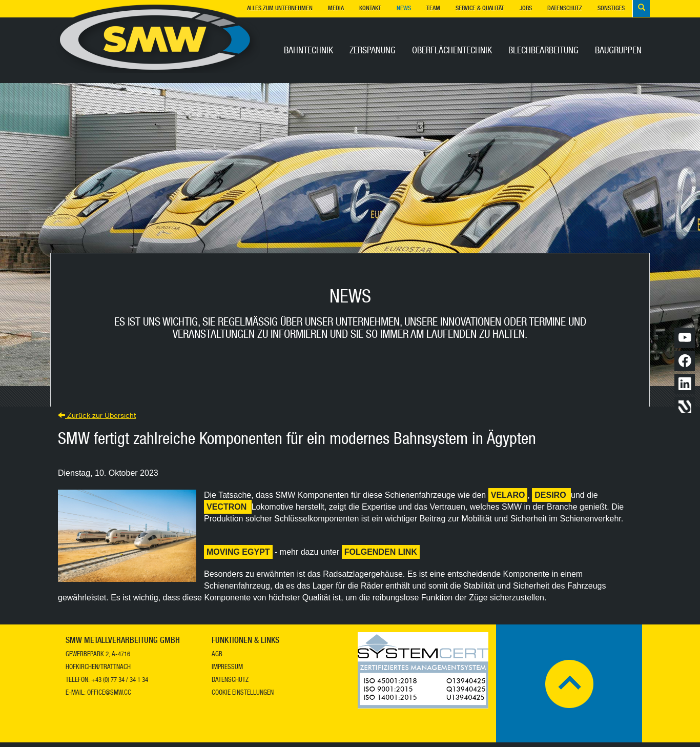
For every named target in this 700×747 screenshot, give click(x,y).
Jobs (526, 9)
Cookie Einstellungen (243, 698)
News (404, 9)
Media (336, 9)
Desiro (551, 500)
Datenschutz (565, 9)
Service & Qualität (480, 9)
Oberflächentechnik (452, 51)
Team (433, 9)
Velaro (508, 500)
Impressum (227, 672)
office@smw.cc (109, 698)
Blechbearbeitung (543, 51)
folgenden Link (381, 557)
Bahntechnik (308, 51)
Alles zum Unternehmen (280, 9)
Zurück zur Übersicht (97, 421)
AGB (217, 660)
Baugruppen (618, 51)
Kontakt (370, 9)
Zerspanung (373, 51)
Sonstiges (611, 9)
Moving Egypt (238, 557)
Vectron (228, 511)
